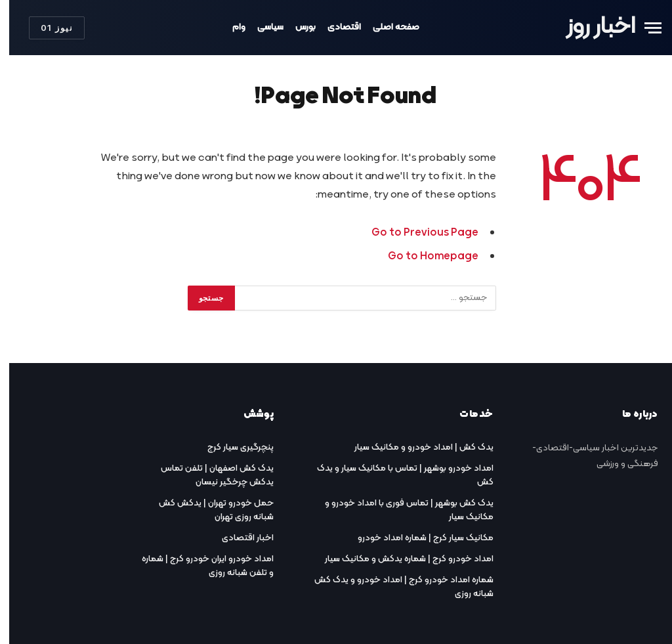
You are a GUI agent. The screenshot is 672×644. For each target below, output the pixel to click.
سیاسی (261, 27)
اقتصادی (335, 27)
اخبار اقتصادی (239, 538)
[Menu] (644, 28)
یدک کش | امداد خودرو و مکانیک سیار (415, 447)
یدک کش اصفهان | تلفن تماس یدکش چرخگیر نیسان (208, 475)
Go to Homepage (424, 256)
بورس (296, 27)
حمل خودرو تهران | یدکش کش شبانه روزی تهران (207, 510)
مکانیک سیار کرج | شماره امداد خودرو (416, 538)
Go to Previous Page (416, 233)
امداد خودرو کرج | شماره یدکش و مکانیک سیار (400, 559)
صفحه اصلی (387, 27)
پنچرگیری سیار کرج (231, 447)
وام (230, 27)
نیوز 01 (48, 28)
